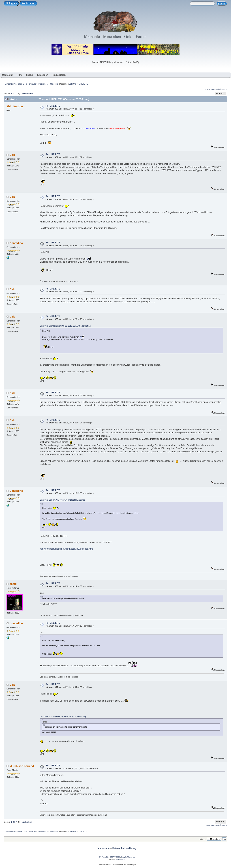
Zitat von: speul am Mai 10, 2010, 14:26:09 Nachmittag (63, 717)
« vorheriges (211, 89)
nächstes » (222, 89)
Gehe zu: (203, 839)
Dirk (12, 155)
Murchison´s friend (22, 766)
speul (13, 584)
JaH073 (73, 84)
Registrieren (28, 3)
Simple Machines (128, 857)
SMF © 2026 (115, 857)
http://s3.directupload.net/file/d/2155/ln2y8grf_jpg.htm (66, 549)
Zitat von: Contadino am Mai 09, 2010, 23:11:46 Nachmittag (65, 326)
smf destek (120, 860)
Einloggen (11, 3)
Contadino (16, 243)
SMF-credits (104, 857)
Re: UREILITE (53, 106)
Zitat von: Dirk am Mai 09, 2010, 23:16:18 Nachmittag (63, 500)
